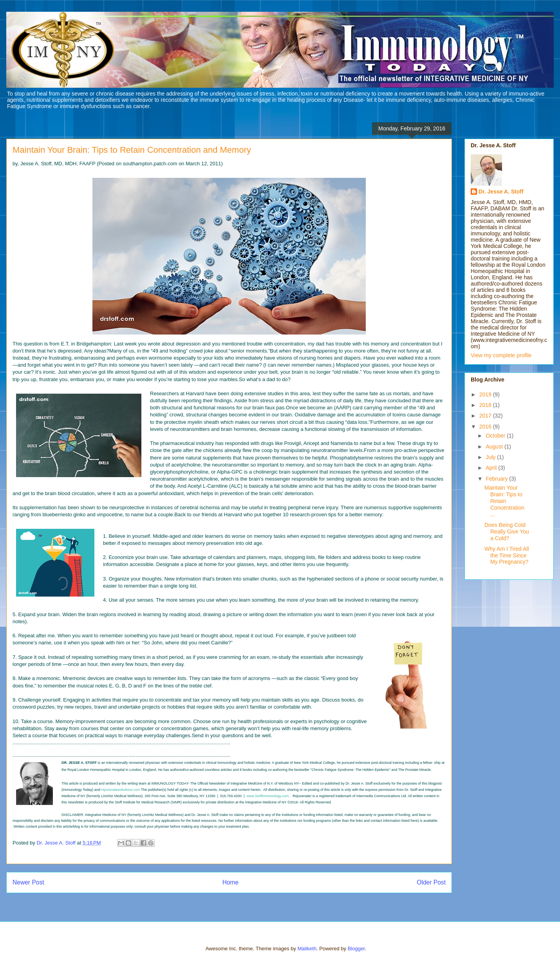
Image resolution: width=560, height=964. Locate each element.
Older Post (431, 882)
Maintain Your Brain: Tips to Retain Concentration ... (504, 501)
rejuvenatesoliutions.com (120, 790)
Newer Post (28, 882)
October (496, 436)
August (495, 447)
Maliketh (307, 949)
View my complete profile (501, 355)
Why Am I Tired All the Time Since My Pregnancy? (507, 555)
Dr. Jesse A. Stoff (501, 192)
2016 (486, 427)
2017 (486, 416)
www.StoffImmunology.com (267, 796)
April (492, 468)
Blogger (356, 949)
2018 (486, 405)
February (497, 479)
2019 (486, 394)
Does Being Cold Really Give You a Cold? (507, 532)
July (491, 457)
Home (231, 882)
